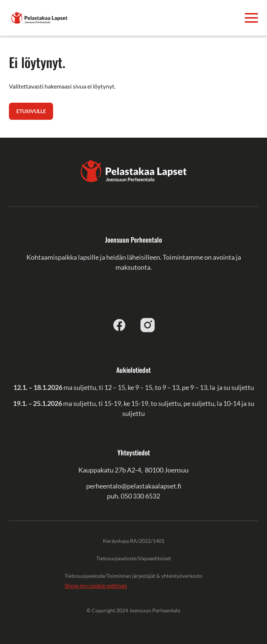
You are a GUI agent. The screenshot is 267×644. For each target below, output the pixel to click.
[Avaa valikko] (251, 18)
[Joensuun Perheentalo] (39, 17)
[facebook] (120, 325)
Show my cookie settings (96, 585)
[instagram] (148, 325)
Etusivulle (31, 111)
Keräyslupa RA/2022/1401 (134, 541)
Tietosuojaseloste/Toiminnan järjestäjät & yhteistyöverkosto (133, 576)
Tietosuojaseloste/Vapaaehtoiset (133, 558)
